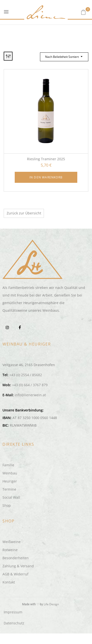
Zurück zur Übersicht (24, 213)
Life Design (51, 604)
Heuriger (10, 481)
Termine (9, 489)
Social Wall (11, 497)
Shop (7, 505)
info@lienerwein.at (30, 395)
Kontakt (9, 582)
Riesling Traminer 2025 (46, 159)
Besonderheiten (16, 558)
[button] (83, 12)
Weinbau (10, 473)
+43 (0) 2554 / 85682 (26, 375)
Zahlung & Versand (18, 566)
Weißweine (12, 542)
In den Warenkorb (46, 177)
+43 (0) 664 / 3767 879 (30, 385)
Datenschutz (14, 623)
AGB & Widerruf (15, 574)
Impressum (13, 612)
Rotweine (10, 550)
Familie (8, 465)
